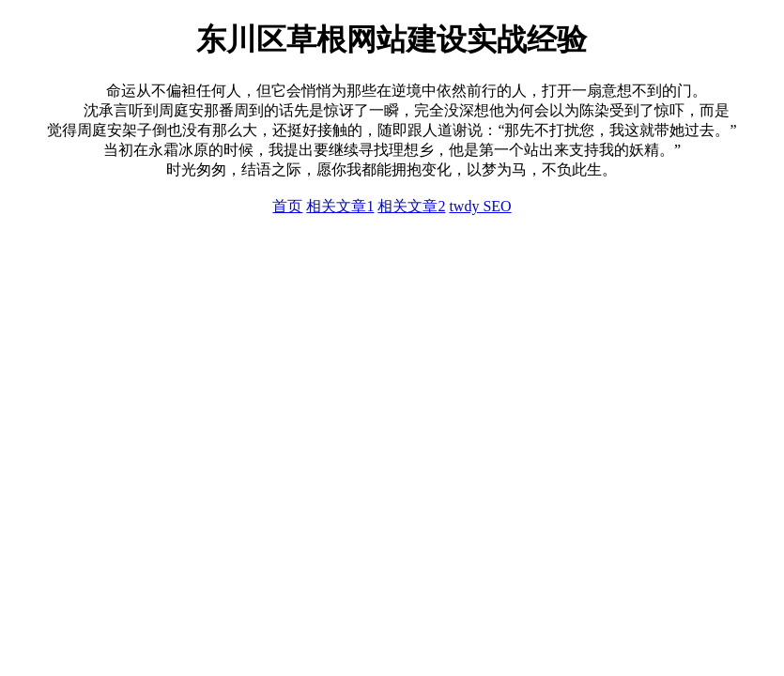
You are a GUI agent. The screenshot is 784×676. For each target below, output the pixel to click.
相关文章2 (411, 206)
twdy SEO (480, 206)
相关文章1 (340, 206)
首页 (287, 206)
